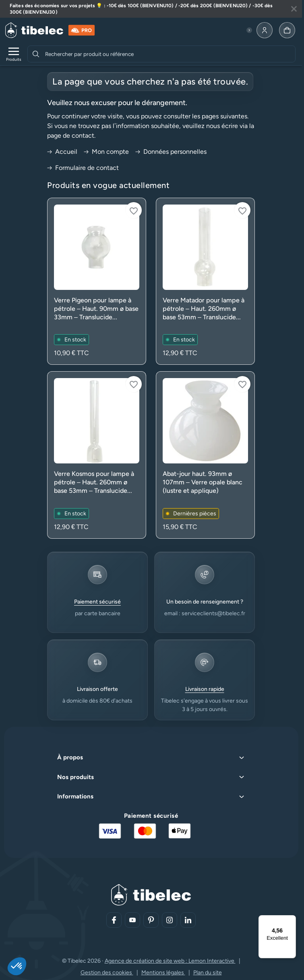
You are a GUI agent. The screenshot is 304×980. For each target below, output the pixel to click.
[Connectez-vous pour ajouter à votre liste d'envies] (134, 210)
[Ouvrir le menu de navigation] (14, 54)
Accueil (62, 152)
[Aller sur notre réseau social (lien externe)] (114, 920)
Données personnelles (171, 152)
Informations (75, 796)
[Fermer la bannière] (294, 9)
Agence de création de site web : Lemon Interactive (170, 961)
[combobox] (169, 54)
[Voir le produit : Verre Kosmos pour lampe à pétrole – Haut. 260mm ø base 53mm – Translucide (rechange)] (97, 455)
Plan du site (208, 973)
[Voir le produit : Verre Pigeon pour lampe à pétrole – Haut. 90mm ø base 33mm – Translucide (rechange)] (97, 281)
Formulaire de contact (83, 168)
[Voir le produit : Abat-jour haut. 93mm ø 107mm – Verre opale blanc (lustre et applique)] (205, 455)
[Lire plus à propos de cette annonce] (151, 9)
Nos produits (75, 777)
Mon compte (106, 152)
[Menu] (291, 920)
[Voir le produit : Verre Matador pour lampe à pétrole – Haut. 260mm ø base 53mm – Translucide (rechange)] (205, 281)
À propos (70, 757)
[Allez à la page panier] (287, 30)
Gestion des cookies (107, 973)
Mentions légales (163, 973)
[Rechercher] (36, 54)
